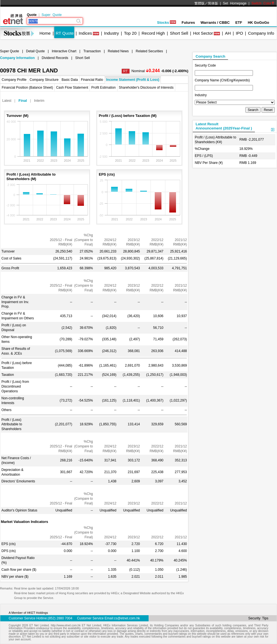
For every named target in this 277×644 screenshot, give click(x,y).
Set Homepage (235, 3)
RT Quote (65, 33)
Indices (85, 33)
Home (45, 33)
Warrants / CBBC (215, 23)
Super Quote (51, 15)
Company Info (261, 33)
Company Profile (14, 80)
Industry (111, 33)
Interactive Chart (64, 51)
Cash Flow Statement (72, 88)
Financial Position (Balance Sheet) (27, 88)
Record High (153, 33)
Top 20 (130, 33)
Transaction (92, 51)
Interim (39, 101)
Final (23, 101)
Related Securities (149, 51)
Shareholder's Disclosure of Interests (146, 88)
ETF (239, 23)
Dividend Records (55, 58)
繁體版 (199, 3)
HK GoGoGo (258, 23)
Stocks (166, 23)
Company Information (17, 58)
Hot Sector (203, 33)
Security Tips (258, 618)
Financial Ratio (92, 80)
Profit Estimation (103, 88)
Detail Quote (35, 51)
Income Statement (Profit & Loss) (133, 80)
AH (228, 33)
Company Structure (44, 80)
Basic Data (70, 80)
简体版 (213, 3)
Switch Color (263, 3)
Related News (118, 51)
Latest (7, 101)
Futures (188, 23)
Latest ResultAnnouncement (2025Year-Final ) (224, 126)
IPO (240, 33)
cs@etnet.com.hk (127, 618)
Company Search (210, 56)
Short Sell (179, 33)
